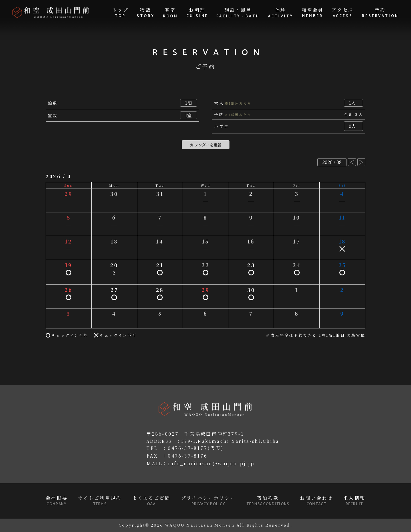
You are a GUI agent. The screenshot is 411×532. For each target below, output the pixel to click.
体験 (281, 13)
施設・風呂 (238, 13)
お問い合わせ (316, 501)
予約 (380, 13)
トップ (120, 13)
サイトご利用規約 (100, 501)
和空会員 (313, 13)
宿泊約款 (268, 501)
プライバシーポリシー (208, 501)
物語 (146, 13)
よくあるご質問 (151, 501)
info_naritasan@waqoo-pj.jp (211, 463)
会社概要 (57, 501)
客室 (171, 13)
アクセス (343, 13)
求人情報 (354, 501)
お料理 (197, 13)
